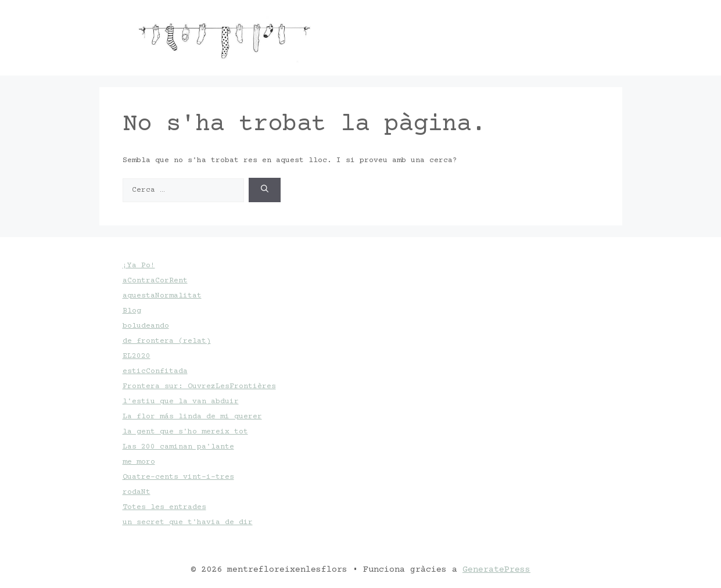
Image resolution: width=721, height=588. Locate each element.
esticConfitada (155, 371)
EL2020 (137, 356)
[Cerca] (265, 190)
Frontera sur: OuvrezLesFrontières (199, 386)
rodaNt (137, 492)
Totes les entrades (164, 507)
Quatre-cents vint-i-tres (178, 477)
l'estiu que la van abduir (181, 401)
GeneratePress (496, 570)
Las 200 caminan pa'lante (178, 447)
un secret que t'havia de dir (188, 522)
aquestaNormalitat (162, 296)
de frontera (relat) (167, 341)
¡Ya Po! (139, 266)
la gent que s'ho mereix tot (185, 432)
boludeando (146, 326)
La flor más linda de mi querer (192, 417)
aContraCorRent (155, 281)
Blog (132, 311)
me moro (139, 462)
